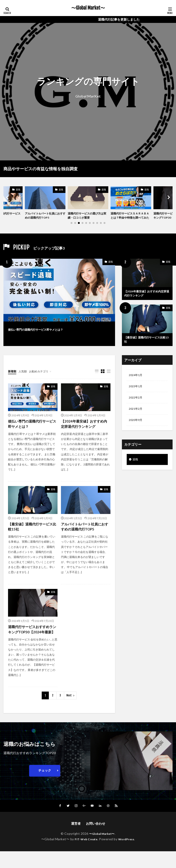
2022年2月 (137, 408)
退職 (18, 190)
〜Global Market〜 (88, 8)
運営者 (76, 840)
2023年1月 (137, 396)
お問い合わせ (96, 840)
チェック (45, 787)
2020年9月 (137, 432)
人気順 (25, 380)
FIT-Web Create (85, 856)
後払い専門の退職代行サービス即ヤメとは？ (49, 335)
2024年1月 (137, 384)
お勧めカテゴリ (43, 380)
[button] (8, 201)
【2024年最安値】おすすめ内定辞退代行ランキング (147, 300)
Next (69, 712)
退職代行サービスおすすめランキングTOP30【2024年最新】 (32, 643)
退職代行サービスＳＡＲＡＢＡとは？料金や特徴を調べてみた (130, 219)
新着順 (13, 380)
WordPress (128, 856)
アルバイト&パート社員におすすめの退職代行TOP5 (44, 216)
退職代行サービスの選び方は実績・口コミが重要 (87, 216)
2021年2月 (137, 420)
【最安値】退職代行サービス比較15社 (147, 348)
